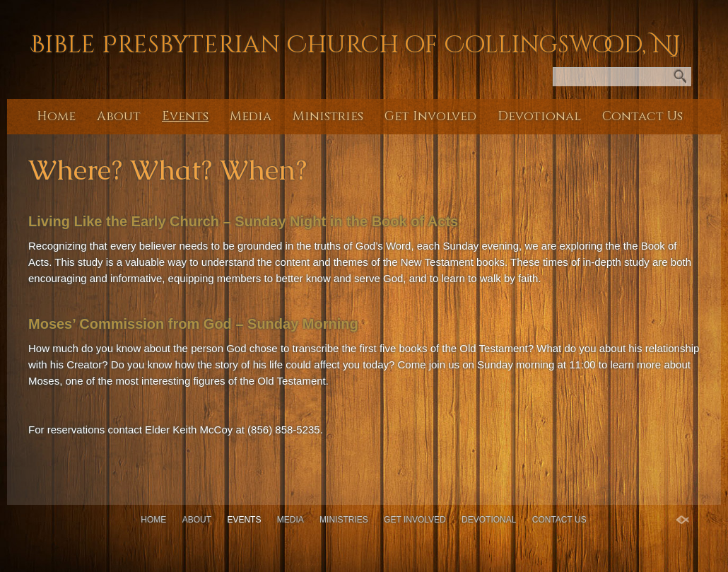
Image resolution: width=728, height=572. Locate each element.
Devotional (539, 116)
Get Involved (430, 116)
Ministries (328, 116)
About (119, 116)
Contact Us (642, 116)
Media (251, 116)
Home (56, 116)
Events (185, 116)
